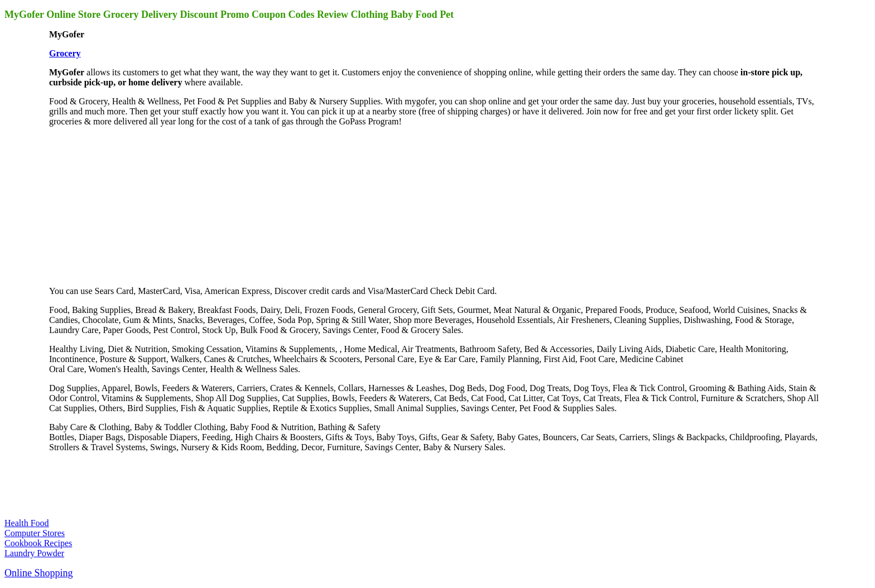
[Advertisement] (133, 205)
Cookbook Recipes (38, 543)
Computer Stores (35, 533)
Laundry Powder (34, 553)
